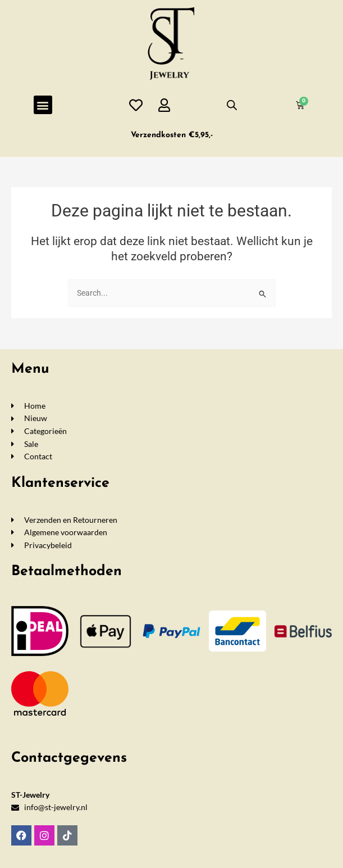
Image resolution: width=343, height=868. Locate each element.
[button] (43, 105)
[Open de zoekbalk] (232, 105)
